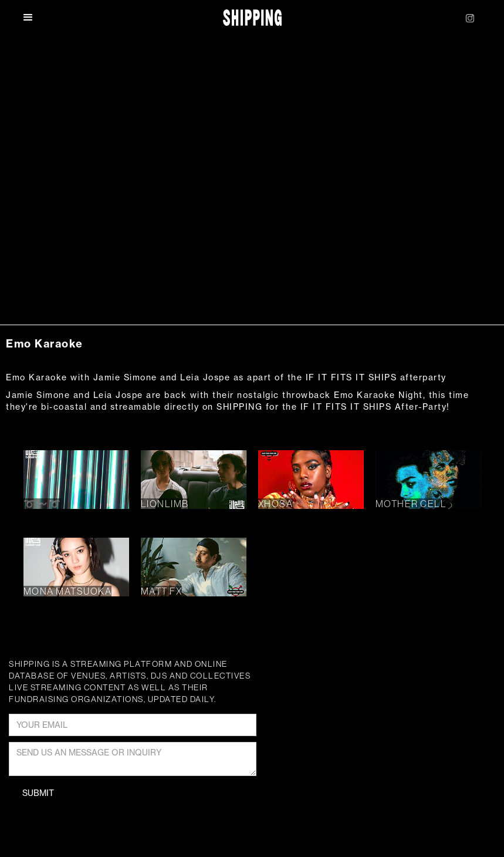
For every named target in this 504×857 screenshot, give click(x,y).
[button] (35, 18)
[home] (252, 18)
